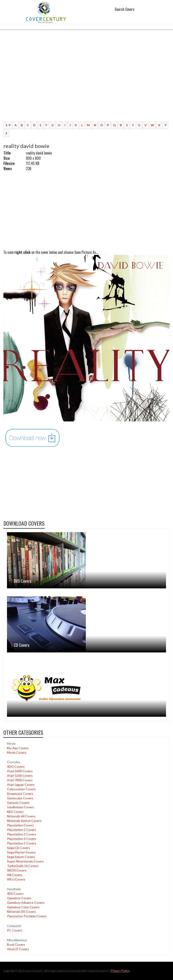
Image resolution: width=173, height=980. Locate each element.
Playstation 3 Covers (22, 834)
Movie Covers (17, 752)
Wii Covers (15, 875)
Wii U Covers (16, 879)
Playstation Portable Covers (27, 916)
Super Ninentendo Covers (25, 861)
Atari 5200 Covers (20, 775)
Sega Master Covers (21, 852)
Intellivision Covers (20, 807)
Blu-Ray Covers (18, 748)
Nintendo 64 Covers (21, 816)
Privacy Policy (120, 971)
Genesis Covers (18, 803)
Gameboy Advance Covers (26, 903)
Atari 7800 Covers (20, 780)
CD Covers (22, 645)
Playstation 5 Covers (22, 843)
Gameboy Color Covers (23, 907)
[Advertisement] (86, 85)
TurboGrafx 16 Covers (23, 866)
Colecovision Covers (21, 789)
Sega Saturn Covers (21, 857)
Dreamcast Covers (20, 794)
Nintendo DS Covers (21, 912)
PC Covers (15, 930)
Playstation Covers (20, 825)
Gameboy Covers (19, 898)
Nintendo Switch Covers (24, 821)
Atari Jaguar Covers (21, 785)
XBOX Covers (17, 870)
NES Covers (15, 812)
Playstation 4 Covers (22, 839)
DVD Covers (22, 581)
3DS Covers (15, 893)
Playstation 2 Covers (22, 830)
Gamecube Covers (20, 798)
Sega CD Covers (18, 848)
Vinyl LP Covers (18, 949)
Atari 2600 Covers (20, 771)
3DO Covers (16, 766)
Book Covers (16, 944)
